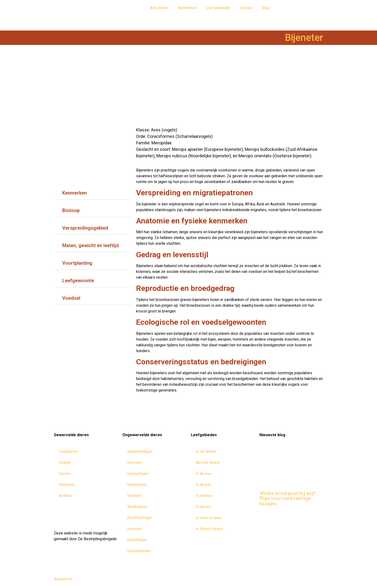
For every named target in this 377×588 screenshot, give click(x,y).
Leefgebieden (218, 8)
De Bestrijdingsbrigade (97, 539)
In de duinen (206, 451)
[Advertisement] (188, 88)
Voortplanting (77, 263)
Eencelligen (137, 540)
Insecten (135, 529)
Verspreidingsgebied (85, 228)
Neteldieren (137, 485)
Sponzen (135, 462)
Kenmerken (187, 8)
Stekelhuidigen (140, 451)
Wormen (134, 496)
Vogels (65, 462)
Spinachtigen (138, 474)
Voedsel (71, 298)
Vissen (65, 474)
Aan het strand (208, 462)
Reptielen (67, 485)
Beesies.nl (63, 579)
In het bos (204, 496)
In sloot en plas (209, 518)
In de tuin (203, 485)
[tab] (93, 192)
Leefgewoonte (78, 281)
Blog (266, 8)
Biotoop (71, 210)
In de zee (204, 474)
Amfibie (65, 496)
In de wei (203, 507)
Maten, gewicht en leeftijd (91, 245)
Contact (246, 8)
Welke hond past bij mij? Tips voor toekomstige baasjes (287, 498)
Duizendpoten (139, 551)
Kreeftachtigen (140, 518)
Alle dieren (159, 8)
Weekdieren (137, 507)
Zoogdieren (68, 451)
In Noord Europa (209, 529)
